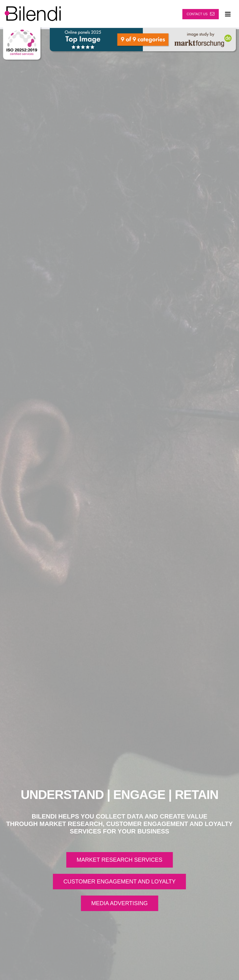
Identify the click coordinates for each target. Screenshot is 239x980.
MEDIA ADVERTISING (119, 903)
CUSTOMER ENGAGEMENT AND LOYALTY (120, 882)
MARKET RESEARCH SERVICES (119, 860)
